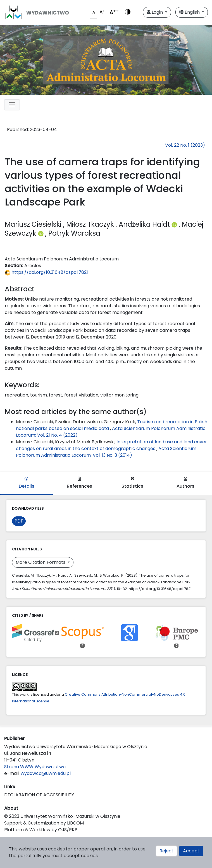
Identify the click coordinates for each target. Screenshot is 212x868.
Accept (191, 851)
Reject (166, 851)
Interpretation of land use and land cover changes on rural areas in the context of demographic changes (111, 445)
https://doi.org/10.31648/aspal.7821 (46, 272)
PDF (19, 521)
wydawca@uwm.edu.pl (46, 773)
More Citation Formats (41, 562)
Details (27, 483)
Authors (185, 483)
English (190, 12)
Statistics (132, 483)
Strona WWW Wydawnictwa (35, 767)
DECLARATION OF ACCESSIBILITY (39, 795)
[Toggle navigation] (12, 105)
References (79, 483)
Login (155, 12)
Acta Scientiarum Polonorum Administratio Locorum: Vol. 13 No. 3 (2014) (106, 452)
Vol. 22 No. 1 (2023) (185, 145)
